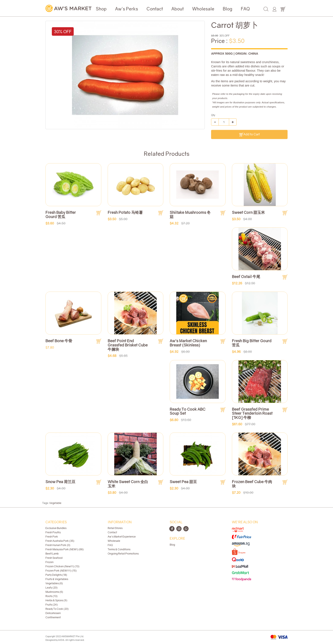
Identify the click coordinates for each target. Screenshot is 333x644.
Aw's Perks (127, 9)
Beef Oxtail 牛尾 (246, 277)
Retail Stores (115, 528)
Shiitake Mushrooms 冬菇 (190, 214)
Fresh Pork (52, 537)
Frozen (49, 562)
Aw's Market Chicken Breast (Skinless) (188, 343)
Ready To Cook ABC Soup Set (188, 411)
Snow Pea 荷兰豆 (60, 482)
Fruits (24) (52, 605)
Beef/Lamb (52, 554)
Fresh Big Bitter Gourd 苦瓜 (252, 343)
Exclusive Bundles (56, 528)
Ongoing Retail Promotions (123, 554)
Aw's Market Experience (122, 537)
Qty (213, 115)
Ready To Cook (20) (57, 609)
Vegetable (55, 503)
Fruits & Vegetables (57, 579)
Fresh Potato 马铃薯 (125, 212)
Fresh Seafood (54, 558)
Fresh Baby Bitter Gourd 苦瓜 (61, 214)
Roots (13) (52, 596)
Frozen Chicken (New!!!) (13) (62, 566)
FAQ (245, 9)
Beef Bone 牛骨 (59, 341)
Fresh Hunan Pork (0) (58, 545)
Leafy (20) (52, 588)
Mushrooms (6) (54, 592)
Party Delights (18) (56, 575)
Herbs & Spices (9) (56, 600)
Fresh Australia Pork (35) (60, 541)
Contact (155, 9)
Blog (228, 9)
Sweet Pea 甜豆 (183, 482)
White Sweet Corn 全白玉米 (128, 484)
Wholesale (203, 9)
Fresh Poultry (53, 532)
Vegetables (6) (54, 583)
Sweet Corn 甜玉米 (248, 212)
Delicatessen (53, 613)
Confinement (53, 617)
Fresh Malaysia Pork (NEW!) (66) (65, 549)
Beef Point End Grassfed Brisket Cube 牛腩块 (128, 345)
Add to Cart (249, 134)
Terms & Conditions (119, 549)
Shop (101, 9)
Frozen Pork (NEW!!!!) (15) (61, 571)
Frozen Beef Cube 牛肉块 (252, 484)
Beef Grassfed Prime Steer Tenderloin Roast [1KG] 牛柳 (252, 413)
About (178, 9)
